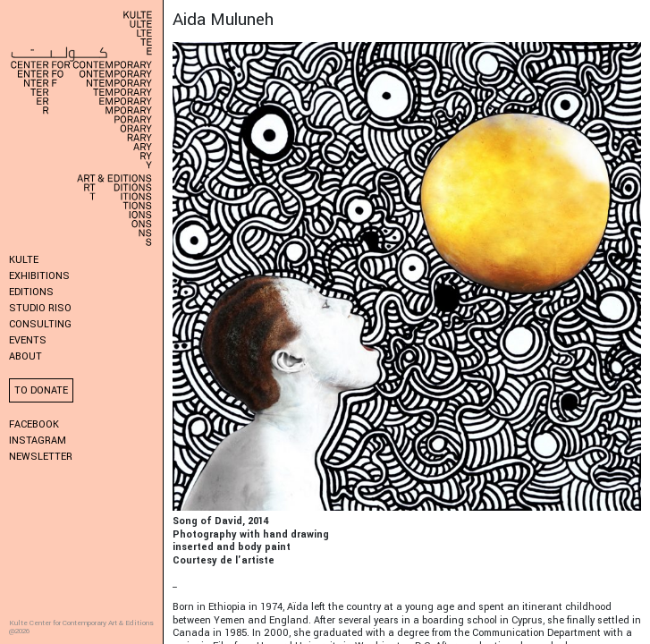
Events (28, 340)
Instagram (38, 441)
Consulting (40, 324)
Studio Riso (40, 308)
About (25, 356)
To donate (41, 390)
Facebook (34, 424)
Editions (31, 292)
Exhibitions (39, 276)
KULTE (24, 260)
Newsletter (41, 457)
